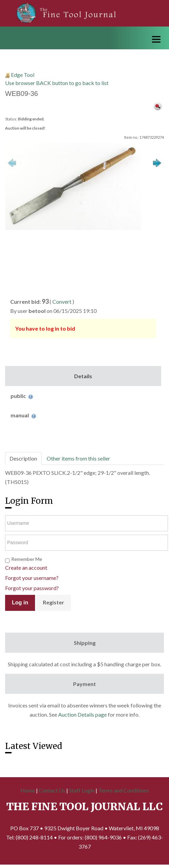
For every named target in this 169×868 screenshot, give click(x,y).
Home (28, 790)
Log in (20, 603)
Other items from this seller (78, 458)
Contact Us (52, 790)
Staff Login (82, 790)
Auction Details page (82, 714)
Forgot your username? (32, 578)
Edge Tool (23, 75)
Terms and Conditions (124, 790)
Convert (62, 302)
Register (54, 602)
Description (23, 458)
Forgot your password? (32, 588)
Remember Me (27, 559)
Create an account (26, 567)
